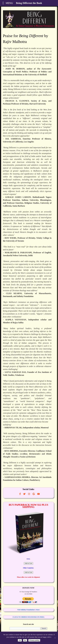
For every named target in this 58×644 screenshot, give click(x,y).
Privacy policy (34, 640)
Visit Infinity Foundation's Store (28, 610)
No (25, 640)
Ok (20, 640)
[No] (55, 638)
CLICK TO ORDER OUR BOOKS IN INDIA (28, 617)
